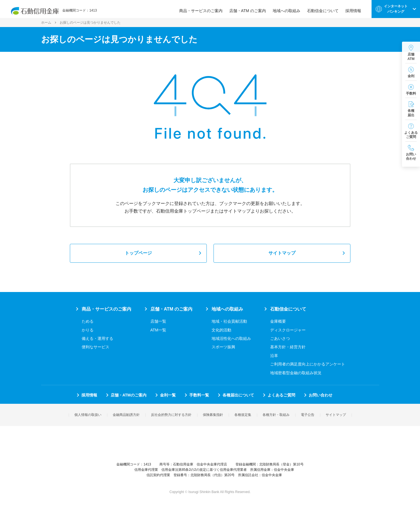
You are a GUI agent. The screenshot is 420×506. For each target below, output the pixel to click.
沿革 (274, 356)
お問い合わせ (321, 395)
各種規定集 (243, 415)
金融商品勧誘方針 (126, 415)
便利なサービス (95, 347)
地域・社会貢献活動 (229, 321)
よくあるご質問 (281, 395)
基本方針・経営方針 (288, 347)
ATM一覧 (158, 330)
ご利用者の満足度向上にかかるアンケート (308, 364)
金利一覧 (168, 395)
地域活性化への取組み (231, 338)
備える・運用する (97, 338)
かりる (88, 330)
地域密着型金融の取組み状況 (296, 373)
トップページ (138, 253)
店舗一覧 (158, 321)
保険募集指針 (213, 415)
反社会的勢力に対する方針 (171, 415)
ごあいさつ (280, 338)
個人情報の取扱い (88, 415)
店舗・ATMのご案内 (129, 395)
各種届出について (238, 395)
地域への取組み (289, 9)
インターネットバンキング (396, 9)
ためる (88, 321)
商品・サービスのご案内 (203, 9)
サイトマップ (282, 253)
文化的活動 (221, 330)
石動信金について (325, 9)
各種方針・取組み (276, 415)
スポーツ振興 (223, 347)
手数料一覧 (199, 395)
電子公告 (308, 415)
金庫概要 (278, 321)
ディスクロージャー (288, 330)
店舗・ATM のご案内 (250, 9)
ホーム (46, 23)
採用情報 (356, 9)
